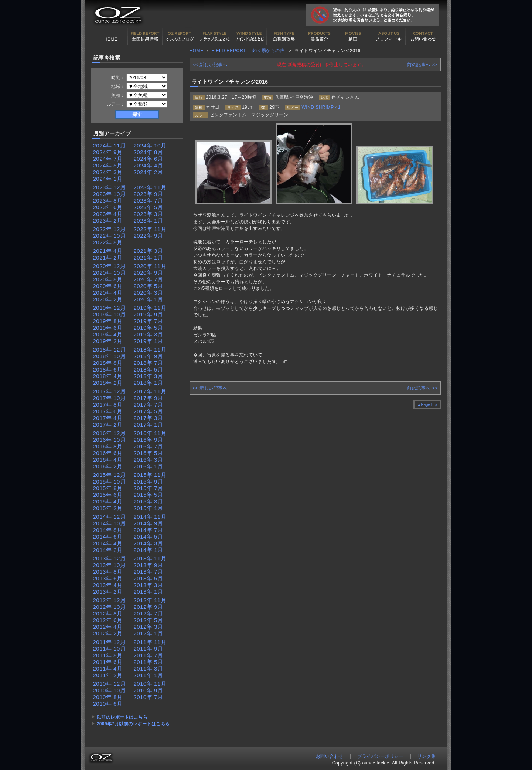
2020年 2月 (108, 299)
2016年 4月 (108, 460)
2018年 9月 (149, 356)
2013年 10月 (110, 565)
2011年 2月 (108, 675)
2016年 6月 (108, 453)
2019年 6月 (108, 328)
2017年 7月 (149, 405)
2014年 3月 (149, 543)
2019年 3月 (149, 334)
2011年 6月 (108, 662)
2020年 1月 (149, 299)
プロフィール (388, 37)
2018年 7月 (149, 363)
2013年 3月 (149, 585)
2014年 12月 (110, 517)
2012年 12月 (110, 600)
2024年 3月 (108, 172)
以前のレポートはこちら (122, 717)
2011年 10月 (110, 649)
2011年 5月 (149, 662)
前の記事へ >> (422, 65)
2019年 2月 (108, 341)
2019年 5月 (149, 328)
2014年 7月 (149, 530)
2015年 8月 (108, 488)
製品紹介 (319, 37)
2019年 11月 (150, 308)
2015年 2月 (108, 508)
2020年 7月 (149, 279)
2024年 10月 (150, 145)
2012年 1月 (149, 633)
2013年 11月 (150, 558)
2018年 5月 (149, 369)
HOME (110, 37)
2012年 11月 (150, 600)
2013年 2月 (108, 592)
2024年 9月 (108, 152)
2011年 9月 (149, 649)
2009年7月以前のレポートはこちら (133, 724)
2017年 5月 (149, 411)
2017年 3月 (149, 418)
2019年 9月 (149, 314)
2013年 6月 (108, 578)
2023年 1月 (149, 221)
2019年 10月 (110, 314)
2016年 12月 (110, 433)
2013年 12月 (110, 558)
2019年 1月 (149, 341)
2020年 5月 (149, 286)
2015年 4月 (108, 501)
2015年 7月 (149, 488)
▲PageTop (427, 405)
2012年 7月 (149, 613)
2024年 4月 (149, 165)
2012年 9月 (149, 607)
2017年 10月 (110, 398)
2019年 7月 (149, 321)
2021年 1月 (149, 257)
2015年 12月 (110, 475)
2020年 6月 (108, 286)
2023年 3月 (149, 214)
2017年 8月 (108, 405)
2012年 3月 (149, 627)
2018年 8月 (108, 363)
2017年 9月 (149, 398)
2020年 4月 (108, 293)
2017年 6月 (108, 411)
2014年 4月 (108, 543)
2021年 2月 (108, 257)
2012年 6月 (108, 620)
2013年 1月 (149, 592)
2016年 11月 (150, 433)
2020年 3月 (149, 293)
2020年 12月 (110, 266)
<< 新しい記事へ (210, 65)
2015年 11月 (150, 475)
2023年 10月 (110, 194)
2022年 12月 (110, 229)
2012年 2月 (108, 633)
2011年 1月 (149, 675)
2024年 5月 (108, 165)
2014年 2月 (108, 550)
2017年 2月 (108, 425)
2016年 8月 (108, 446)
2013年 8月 (108, 572)
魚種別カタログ (284, 37)
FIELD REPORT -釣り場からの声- (249, 51)
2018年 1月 (149, 383)
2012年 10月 (110, 607)
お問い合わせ (423, 37)
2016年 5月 (149, 453)
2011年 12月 (110, 642)
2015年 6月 (108, 495)
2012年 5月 (149, 620)
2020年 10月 (110, 273)
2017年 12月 (110, 391)
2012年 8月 (108, 613)
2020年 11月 (150, 266)
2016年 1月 (149, 466)
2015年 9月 (149, 481)
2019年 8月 (108, 321)
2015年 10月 (110, 481)
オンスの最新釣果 (180, 37)
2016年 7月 (149, 446)
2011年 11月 (150, 642)
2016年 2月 (108, 466)
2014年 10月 (110, 523)
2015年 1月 (149, 508)
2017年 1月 (149, 425)
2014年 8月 (108, 530)
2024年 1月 (108, 179)
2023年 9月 (149, 194)
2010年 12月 (110, 684)
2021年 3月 (149, 251)
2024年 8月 (149, 152)
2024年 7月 (108, 159)
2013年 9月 (149, 565)
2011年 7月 (149, 655)
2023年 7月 (149, 201)
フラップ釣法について (215, 37)
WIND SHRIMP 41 (321, 107)
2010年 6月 (108, 704)
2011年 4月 (108, 669)
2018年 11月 (150, 350)
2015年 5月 (149, 495)
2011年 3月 (149, 669)
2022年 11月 (150, 229)
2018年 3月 (149, 376)
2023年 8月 (108, 201)
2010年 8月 (108, 697)
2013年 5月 (149, 578)
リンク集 (427, 756)
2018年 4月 (108, 376)
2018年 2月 (108, 383)
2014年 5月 (149, 537)
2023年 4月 (108, 214)
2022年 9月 (149, 236)
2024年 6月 (149, 159)
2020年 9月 (149, 273)
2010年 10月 (110, 690)
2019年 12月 (110, 308)
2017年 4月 (108, 418)
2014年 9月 (149, 523)
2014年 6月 (108, 537)
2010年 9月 (149, 690)
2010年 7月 (149, 697)
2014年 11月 (150, 517)
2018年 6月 (108, 369)
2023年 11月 (150, 187)
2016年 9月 (149, 440)
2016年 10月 (110, 440)
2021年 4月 (108, 251)
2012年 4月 (108, 627)
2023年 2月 (108, 221)
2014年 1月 (149, 550)
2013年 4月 (108, 585)
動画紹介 (354, 37)
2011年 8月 (108, 655)
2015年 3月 (149, 501)
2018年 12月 (110, 350)
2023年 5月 (149, 207)
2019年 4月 (108, 334)
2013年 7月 (149, 572)
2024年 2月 (149, 172)
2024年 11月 (110, 145)
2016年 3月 (149, 460)
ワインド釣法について (249, 37)
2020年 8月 (108, 279)
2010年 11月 (150, 684)
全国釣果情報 (145, 37)
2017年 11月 (150, 391)
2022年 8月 (108, 242)
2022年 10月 (110, 236)
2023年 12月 (110, 187)
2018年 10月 (110, 356)
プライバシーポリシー (380, 756)
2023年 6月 (108, 207)
